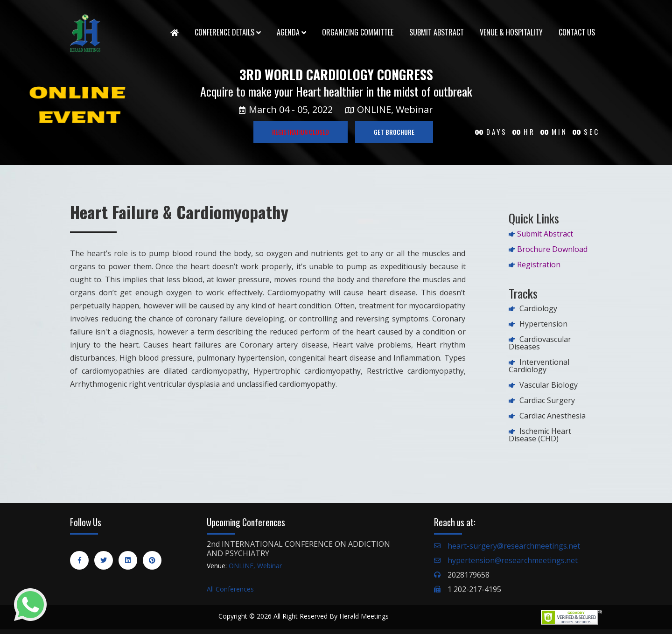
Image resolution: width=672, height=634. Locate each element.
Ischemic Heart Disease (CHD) (540, 435)
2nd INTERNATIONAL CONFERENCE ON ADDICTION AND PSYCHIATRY (298, 549)
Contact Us (577, 32)
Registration (539, 265)
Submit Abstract (437, 32)
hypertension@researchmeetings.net (513, 560)
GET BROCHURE (394, 132)
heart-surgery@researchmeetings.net (514, 546)
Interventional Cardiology (539, 366)
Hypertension (543, 324)
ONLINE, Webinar (255, 566)
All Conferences (230, 589)
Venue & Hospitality (511, 32)
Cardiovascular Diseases (540, 343)
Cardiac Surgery (547, 400)
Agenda (291, 32)
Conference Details (228, 32)
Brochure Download (552, 249)
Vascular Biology (549, 385)
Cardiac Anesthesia (553, 416)
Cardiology (538, 308)
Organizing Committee (358, 32)
